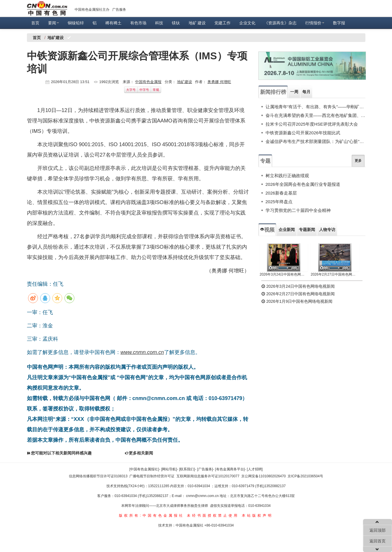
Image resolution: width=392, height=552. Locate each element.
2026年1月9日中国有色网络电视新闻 (297, 301)
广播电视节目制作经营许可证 (152, 476)
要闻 (54, 23)
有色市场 (138, 23)
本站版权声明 (257, 516)
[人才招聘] (255, 469)
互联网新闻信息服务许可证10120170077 (208, 476)
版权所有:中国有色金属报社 (151, 516)
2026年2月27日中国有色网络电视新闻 (335, 274)
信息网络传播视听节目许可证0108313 (98, 476)
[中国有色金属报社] (144, 469)
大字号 (131, 90)
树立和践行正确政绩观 (287, 176)
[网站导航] (169, 469)
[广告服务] (205, 469)
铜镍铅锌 (76, 23)
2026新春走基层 (281, 193)
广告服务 (119, 10)
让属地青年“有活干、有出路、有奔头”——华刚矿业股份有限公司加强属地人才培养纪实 (315, 107)
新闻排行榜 (273, 92)
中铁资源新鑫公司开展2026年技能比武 (303, 133)
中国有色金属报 (148, 82)
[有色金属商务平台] (230, 469)
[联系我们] (187, 469)
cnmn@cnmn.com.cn (203, 496)
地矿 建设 (197, 23)
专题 (265, 161)
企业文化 (247, 23)
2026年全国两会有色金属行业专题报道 (303, 184)
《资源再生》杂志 (280, 23)
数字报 (339, 23)
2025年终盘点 (279, 202)
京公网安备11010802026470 (263, 476)
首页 (35, 23)
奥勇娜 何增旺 (219, 82)
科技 (159, 23)
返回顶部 (378, 530)
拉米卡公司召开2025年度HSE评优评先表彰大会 (312, 124)
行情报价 (315, 23)
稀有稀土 (113, 23)
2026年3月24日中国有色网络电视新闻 (284, 274)
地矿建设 (185, 82)
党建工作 (222, 23)
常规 (156, 90)
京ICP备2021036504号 (305, 476)
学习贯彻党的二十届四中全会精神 (298, 210)
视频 (267, 230)
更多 (358, 161)
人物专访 (327, 230)
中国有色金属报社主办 (92, 10)
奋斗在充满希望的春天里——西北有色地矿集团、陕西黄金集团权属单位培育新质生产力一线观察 (315, 115)
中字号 (144, 90)
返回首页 (378, 541)
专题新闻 (307, 230)
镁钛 (176, 23)
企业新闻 (287, 230)
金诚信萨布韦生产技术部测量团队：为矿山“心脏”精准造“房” (315, 141)
